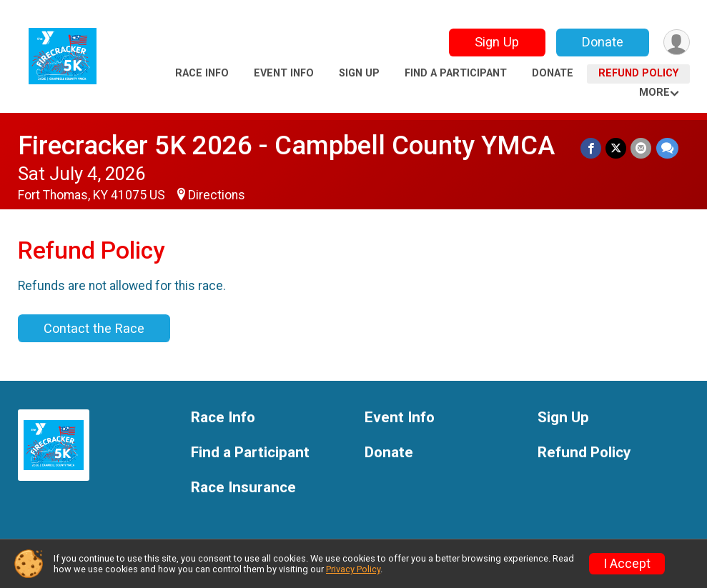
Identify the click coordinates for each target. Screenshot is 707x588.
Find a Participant (456, 73)
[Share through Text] (667, 148)
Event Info (284, 73)
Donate (602, 42)
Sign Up (496, 42)
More (654, 93)
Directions (217, 195)
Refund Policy (638, 73)
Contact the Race (94, 328)
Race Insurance (243, 488)
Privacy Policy (353, 569)
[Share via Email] (642, 148)
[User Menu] (677, 43)
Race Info (202, 73)
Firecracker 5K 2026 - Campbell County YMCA (286, 145)
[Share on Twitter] (617, 148)
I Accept (627, 564)
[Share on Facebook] (592, 148)
